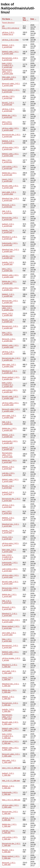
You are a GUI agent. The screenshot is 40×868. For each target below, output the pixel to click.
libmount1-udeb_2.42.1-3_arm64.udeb (11, 85)
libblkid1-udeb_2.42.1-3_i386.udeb (10, 730)
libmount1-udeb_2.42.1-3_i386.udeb (11, 755)
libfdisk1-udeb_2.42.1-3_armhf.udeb (10, 480)
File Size (24, 19)
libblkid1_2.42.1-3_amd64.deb (8, 295)
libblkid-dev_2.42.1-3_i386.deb (9, 825)
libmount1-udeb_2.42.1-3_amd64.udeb (11, 410)
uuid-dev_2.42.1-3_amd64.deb (8, 257)
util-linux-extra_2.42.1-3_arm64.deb (10, 148)
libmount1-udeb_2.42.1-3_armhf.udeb (11, 621)
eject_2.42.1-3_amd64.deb (7, 270)
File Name (6, 19)
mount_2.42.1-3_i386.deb (8, 678)
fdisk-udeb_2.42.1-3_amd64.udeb (9, 366)
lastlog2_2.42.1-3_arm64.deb (8, 225)
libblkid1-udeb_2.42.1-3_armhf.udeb (10, 653)
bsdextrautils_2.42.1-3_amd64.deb (10, 442)
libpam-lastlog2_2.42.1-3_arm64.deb (11, 91)
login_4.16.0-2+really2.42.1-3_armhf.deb (8, 557)
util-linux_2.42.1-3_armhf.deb (8, 506)
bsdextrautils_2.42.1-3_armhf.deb (10, 564)
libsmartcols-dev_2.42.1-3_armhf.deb (11, 500)
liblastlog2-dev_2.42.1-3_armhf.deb (11, 525)
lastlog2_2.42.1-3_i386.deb (8, 774)
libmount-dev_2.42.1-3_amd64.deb (10, 302)
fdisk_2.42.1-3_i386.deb (11, 800)
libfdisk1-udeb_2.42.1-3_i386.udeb (10, 749)
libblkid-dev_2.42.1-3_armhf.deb (9, 461)
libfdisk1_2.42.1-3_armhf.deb (8, 468)
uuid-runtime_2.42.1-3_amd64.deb (10, 391)
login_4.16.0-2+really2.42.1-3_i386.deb (8, 736)
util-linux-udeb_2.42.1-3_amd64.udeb (10, 404)
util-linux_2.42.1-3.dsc (10, 40)
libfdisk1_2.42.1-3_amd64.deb (8, 436)
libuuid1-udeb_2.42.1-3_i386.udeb (10, 723)
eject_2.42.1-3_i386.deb (11, 768)
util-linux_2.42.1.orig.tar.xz (11, 27)
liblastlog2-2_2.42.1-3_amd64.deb (10, 372)
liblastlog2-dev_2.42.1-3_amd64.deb (11, 251)
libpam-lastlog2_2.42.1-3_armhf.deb (11, 627)
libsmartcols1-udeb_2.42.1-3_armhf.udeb (7, 455)
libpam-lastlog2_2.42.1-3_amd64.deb (11, 378)
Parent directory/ (8, 23)
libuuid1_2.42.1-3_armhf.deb (8, 487)
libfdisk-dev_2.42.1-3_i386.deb (9, 691)
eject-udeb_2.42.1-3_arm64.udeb (9, 193)
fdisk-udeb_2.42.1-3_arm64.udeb (9, 78)
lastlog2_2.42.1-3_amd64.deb (8, 449)
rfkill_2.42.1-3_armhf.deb (7, 602)
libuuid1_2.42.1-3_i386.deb (8, 851)
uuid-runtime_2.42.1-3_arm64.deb (10, 168)
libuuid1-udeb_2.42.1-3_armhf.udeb (10, 583)
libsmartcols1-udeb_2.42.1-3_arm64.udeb (8, 72)
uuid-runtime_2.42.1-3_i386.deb (10, 838)
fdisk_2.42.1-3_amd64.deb (7, 334)
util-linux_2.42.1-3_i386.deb (8, 819)
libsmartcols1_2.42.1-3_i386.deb (10, 704)
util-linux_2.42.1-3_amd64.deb (8, 353)
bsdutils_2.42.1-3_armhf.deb (8, 532)
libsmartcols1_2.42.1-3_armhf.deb (10, 647)
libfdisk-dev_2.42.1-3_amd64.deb (9, 282)
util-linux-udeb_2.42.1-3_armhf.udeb (10, 576)
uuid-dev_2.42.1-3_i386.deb (8, 832)
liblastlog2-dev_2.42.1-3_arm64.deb (11, 199)
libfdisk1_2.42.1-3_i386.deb (8, 787)
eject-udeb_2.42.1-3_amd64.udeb (9, 417)
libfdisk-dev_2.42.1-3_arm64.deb (9, 116)
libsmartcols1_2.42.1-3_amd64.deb (10, 327)
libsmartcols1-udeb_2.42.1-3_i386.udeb (7, 717)
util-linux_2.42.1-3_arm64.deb (8, 110)
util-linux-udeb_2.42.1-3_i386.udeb (10, 806)
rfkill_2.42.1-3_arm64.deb (7, 212)
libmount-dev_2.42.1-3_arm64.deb (10, 219)
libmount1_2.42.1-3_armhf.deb (9, 608)
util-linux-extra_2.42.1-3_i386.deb (10, 742)
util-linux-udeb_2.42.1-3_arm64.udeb (10, 129)
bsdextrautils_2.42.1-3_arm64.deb (10, 244)
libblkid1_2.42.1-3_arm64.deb (8, 142)
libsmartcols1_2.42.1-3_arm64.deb (10, 59)
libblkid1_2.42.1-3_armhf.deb (8, 519)
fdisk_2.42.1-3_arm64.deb (7, 161)
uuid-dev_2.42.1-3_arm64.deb (8, 97)
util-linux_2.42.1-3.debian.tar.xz (8, 33)
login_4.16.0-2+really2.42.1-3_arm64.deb (8, 65)
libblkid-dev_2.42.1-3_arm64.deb (9, 174)
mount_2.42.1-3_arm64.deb (8, 180)
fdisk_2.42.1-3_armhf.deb (7, 640)
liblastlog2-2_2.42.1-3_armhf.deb (10, 615)
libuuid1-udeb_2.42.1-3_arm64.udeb (10, 187)
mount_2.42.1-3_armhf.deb (8, 538)
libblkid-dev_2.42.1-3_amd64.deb (9, 429)
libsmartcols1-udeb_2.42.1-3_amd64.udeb (8, 308)
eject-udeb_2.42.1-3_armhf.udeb (9, 634)
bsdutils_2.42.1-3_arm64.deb (8, 231)
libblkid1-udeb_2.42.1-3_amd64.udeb (10, 276)
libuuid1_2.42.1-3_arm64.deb (8, 104)
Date (32, 19)
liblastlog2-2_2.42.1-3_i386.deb (10, 666)
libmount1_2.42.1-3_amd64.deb (9, 340)
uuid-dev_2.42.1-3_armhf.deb (8, 474)
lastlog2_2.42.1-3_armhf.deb (8, 493)
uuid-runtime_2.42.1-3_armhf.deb (10, 570)
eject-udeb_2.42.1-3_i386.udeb (9, 672)
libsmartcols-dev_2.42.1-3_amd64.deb (11, 359)
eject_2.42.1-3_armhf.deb (7, 512)
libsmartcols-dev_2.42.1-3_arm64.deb (11, 136)
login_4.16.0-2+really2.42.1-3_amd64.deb (8, 385)
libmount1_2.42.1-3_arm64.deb (9, 206)
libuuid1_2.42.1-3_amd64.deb (8, 321)
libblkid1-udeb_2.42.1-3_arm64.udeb (10, 53)
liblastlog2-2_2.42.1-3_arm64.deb (10, 238)
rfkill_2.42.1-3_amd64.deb (7, 423)
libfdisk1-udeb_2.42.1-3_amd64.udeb (10, 346)
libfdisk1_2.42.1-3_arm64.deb (8, 46)
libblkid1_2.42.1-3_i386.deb (8, 698)
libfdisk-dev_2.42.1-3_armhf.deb (9, 595)
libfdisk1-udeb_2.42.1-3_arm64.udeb (10, 155)
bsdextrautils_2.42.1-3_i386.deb (10, 793)
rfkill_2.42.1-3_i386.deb (11, 781)
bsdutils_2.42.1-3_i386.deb (8, 710)
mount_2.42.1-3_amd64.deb (8, 314)
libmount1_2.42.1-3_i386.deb (9, 864)
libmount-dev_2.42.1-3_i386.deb (10, 813)
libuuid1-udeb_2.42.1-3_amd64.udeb (10, 397)
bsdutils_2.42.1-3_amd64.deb (8, 263)
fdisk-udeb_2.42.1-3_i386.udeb (9, 761)
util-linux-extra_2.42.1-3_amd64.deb (10, 289)
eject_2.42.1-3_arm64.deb (7, 123)
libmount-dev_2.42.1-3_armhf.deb (10, 589)
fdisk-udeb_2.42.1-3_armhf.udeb (9, 551)
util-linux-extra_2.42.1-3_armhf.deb (10, 544)
